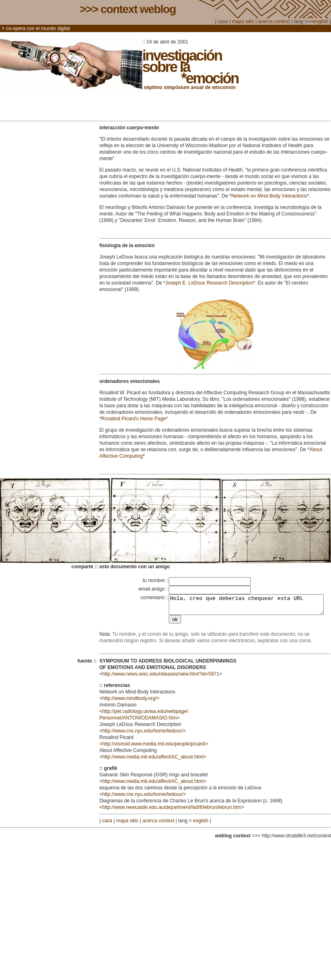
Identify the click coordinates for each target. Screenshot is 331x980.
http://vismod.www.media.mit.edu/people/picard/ (154, 747)
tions (302, 196)
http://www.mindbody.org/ (129, 702)
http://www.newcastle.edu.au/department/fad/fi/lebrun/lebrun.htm (172, 811)
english (321, 22)
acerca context (275, 22)
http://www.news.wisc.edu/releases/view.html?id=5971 (161, 678)
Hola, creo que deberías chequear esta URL (244, 606)
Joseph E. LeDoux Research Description (209, 283)
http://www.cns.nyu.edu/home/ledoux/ (143, 734)
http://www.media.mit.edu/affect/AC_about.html (153, 761)
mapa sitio (243, 22)
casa (223, 22)
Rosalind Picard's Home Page (134, 419)
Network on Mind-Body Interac (264, 196)
